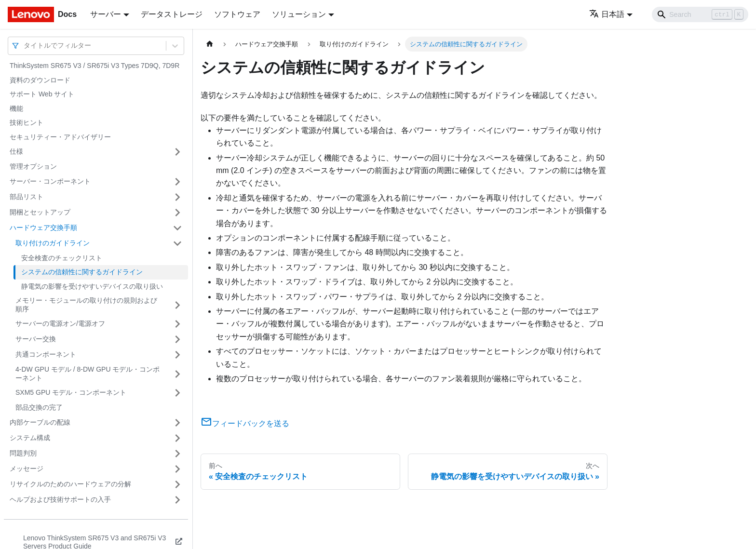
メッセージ (27, 469)
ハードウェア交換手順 (43, 228)
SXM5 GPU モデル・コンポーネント (71, 392)
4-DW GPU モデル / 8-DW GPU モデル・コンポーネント (88, 374)
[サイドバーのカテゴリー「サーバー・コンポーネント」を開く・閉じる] (177, 182)
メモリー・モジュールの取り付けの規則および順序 (86, 305)
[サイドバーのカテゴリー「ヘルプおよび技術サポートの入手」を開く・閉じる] (177, 500)
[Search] (700, 14)
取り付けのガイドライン (53, 243)
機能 (16, 108)
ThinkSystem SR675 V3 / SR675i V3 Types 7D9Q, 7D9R (94, 66)
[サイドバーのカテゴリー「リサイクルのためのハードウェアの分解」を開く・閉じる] (177, 484)
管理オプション (33, 166)
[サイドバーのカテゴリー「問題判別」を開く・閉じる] (177, 454)
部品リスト (27, 197)
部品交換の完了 (39, 407)
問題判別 (23, 453)
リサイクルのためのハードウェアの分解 (70, 484)
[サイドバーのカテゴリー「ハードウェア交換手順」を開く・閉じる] (177, 228)
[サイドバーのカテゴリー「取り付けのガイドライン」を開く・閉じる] (177, 243)
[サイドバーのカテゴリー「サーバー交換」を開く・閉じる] (177, 339)
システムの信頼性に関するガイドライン (82, 272)
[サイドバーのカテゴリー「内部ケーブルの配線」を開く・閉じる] (177, 423)
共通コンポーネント (46, 354)
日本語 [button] (607, 14)
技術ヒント (27, 122)
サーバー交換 (36, 339)
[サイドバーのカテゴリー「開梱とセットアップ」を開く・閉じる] (177, 213)
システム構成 (30, 438)
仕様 (16, 151)
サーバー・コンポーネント (50, 181)
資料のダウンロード (40, 80)
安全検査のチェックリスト (62, 258)
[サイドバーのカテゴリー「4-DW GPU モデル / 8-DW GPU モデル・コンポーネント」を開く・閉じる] (177, 374)
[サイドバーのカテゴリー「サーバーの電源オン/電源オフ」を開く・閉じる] (177, 324)
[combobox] (25, 46)
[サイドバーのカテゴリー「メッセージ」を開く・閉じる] (177, 469)
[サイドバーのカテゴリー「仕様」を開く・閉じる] (177, 152)
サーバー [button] (106, 14)
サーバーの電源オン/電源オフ (60, 323)
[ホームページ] (210, 44)
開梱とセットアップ (40, 212)
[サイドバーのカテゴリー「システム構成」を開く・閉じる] (177, 438)
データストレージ (172, 14)
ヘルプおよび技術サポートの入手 (60, 499)
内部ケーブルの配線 (40, 422)
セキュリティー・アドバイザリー (60, 137)
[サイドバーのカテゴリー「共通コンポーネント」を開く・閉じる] (177, 355)
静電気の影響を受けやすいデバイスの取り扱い (92, 286)
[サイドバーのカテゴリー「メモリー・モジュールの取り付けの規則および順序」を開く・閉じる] (177, 305)
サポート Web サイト (42, 94)
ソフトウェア (237, 14)
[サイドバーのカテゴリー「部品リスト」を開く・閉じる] (177, 197)
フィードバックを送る (245, 423)
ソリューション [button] (299, 14)
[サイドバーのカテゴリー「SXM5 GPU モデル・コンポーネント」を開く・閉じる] (177, 393)
